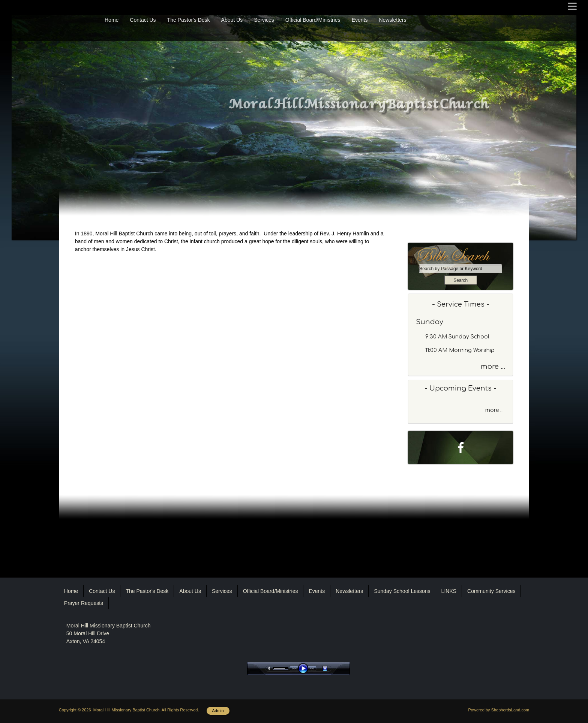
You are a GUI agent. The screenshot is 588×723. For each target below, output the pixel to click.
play (305, 668)
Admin (218, 711)
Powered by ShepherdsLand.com (499, 710)
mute (270, 668)
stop (331, 668)
